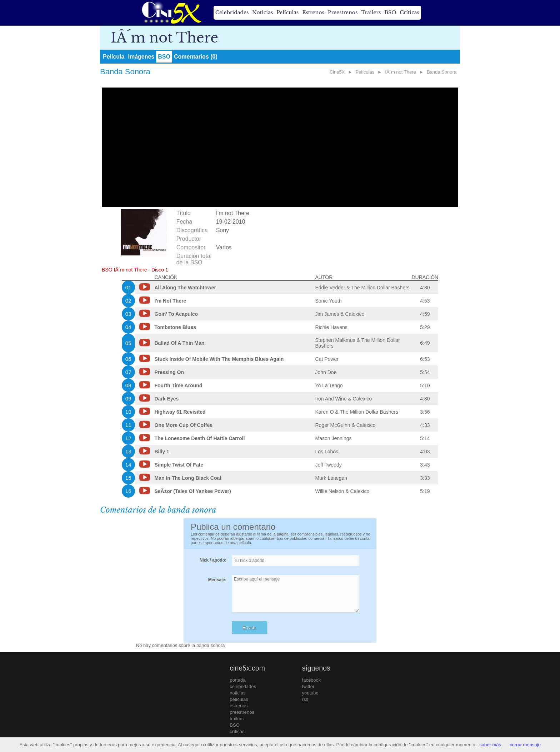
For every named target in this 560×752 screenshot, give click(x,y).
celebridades (243, 686)
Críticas (409, 13)
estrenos (239, 706)
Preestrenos (343, 13)
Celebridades (232, 13)
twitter (308, 686)
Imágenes (141, 57)
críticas (237, 731)
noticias (237, 693)
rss (305, 699)
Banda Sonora (442, 72)
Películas (287, 13)
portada (237, 680)
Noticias (262, 13)
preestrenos (242, 712)
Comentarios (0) (196, 57)
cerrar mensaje (525, 745)
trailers (237, 719)
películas (239, 699)
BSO (390, 13)
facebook (312, 680)
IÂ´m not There (400, 72)
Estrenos (313, 13)
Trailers (371, 13)
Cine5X (337, 72)
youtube (310, 693)
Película (114, 57)
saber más (490, 745)
